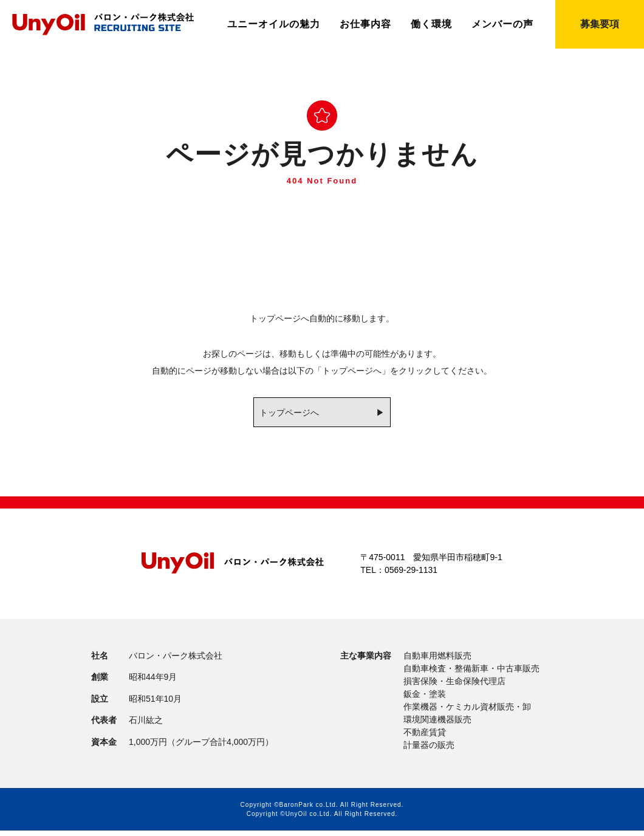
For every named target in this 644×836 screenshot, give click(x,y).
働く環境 (431, 24)
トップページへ (286, 413)
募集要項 (600, 24)
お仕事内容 (365, 24)
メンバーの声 (502, 24)
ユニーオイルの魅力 (274, 24)
